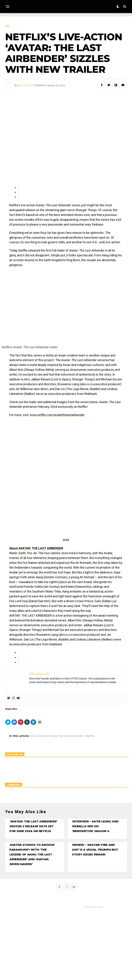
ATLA (34, 736)
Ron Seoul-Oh (26, 85)
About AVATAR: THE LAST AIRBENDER (36, 548)
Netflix (90, 736)
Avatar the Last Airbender (66, 736)
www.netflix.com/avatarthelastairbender (57, 415)
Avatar (43, 736)
